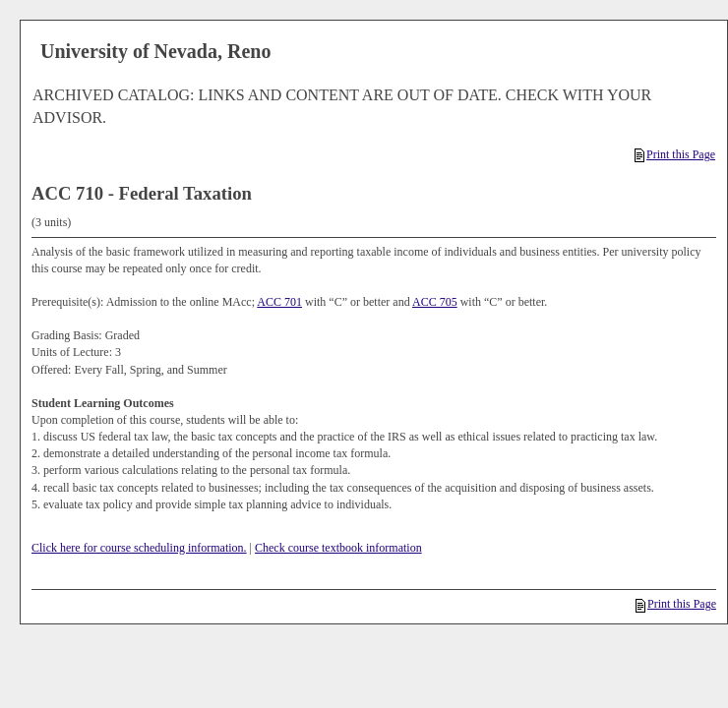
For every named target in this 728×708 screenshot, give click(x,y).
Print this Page (675, 154)
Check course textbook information (338, 548)
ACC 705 (435, 302)
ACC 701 (279, 302)
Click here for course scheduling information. (139, 548)
